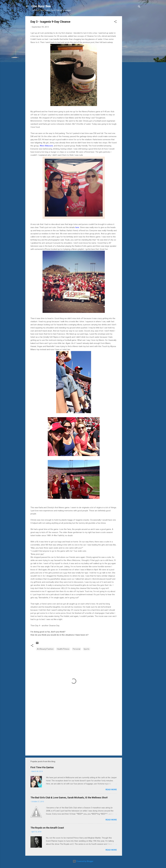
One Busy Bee (41, 6)
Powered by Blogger (83, 861)
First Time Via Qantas (42, 767)
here (77, 227)
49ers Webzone (46, 146)
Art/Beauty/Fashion (45, 649)
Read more (111, 790)
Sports (87, 649)
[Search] (139, 7)
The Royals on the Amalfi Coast (47, 828)
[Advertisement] (132, 55)
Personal (77, 649)
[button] (115, 22)
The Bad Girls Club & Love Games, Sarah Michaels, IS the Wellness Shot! (69, 798)
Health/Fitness (63, 649)
